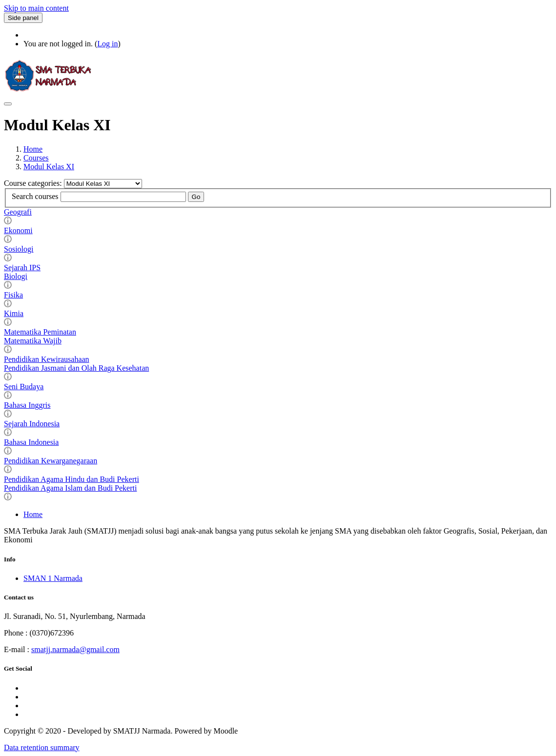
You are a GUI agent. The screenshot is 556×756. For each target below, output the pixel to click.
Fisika (13, 295)
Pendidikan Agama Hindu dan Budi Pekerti (72, 479)
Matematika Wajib (33, 341)
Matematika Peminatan (40, 332)
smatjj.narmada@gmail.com (75, 649)
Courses (36, 158)
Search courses (35, 196)
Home (33, 149)
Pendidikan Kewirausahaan (47, 359)
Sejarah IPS (22, 268)
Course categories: (34, 183)
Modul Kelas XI (49, 167)
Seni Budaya (24, 387)
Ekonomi (18, 230)
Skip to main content (36, 8)
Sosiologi (19, 249)
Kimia (14, 313)
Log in (107, 44)
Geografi (18, 212)
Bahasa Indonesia (31, 442)
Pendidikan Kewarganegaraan (51, 461)
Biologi (16, 276)
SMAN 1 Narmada (53, 578)
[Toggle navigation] (8, 104)
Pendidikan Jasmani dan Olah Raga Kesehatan (76, 368)
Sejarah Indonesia (32, 424)
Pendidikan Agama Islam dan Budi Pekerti (70, 488)
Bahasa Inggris (27, 405)
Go (196, 197)
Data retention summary (42, 747)
